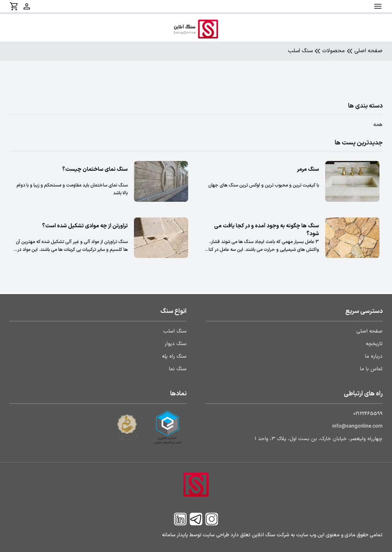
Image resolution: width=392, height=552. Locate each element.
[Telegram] (196, 519)
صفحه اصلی (368, 51)
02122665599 (368, 414)
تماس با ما (371, 369)
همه (378, 125)
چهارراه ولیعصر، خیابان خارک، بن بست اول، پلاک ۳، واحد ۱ (319, 439)
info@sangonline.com (357, 426)
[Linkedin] (180, 519)
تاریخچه (374, 344)
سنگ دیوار (176, 344)
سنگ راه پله (174, 356)
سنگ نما (178, 369)
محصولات (333, 51)
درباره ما (374, 356)
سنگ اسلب (175, 331)
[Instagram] (212, 519)
